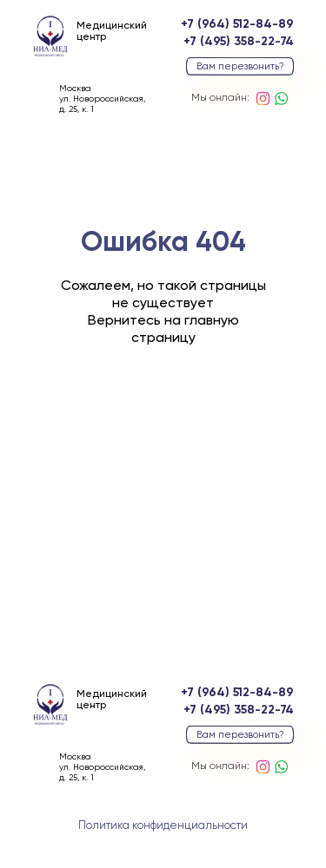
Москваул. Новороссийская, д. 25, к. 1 (102, 99)
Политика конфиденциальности (163, 826)
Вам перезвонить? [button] (240, 66)
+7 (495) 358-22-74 (239, 42)
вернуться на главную (163, 436)
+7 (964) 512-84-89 (237, 24)
